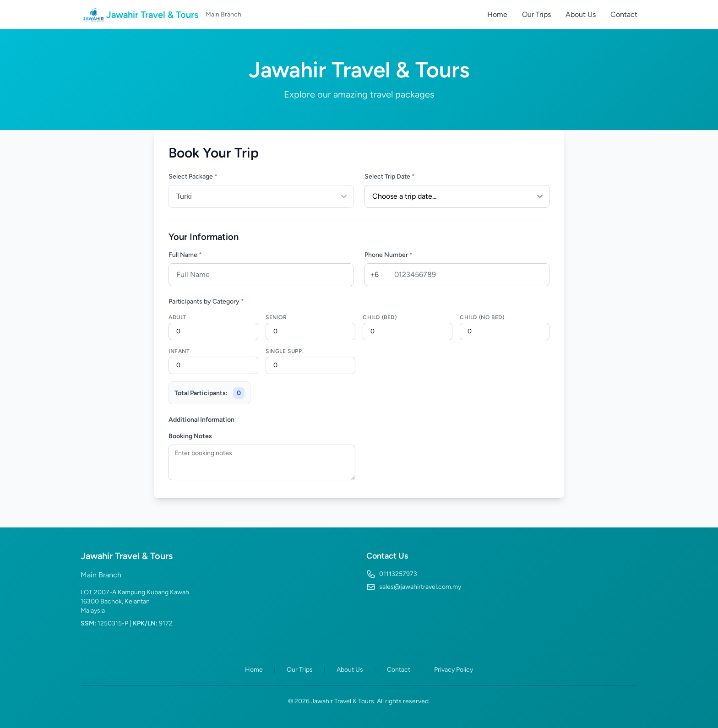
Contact (624, 14)
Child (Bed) (380, 317)
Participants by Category (206, 302)
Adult (177, 317)
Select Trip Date (390, 177)
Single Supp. (285, 351)
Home (497, 14)
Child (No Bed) (482, 317)
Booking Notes (190, 436)
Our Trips (536, 14)
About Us (581, 14)
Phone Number (389, 255)
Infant (179, 351)
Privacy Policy (454, 670)
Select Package (193, 177)
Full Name (185, 255)
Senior (276, 317)
